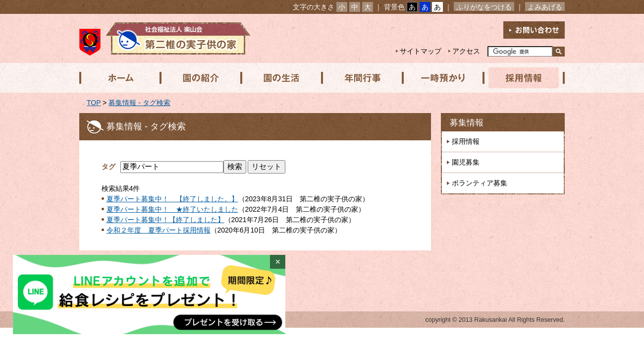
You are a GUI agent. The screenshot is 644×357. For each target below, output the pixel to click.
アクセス (466, 51)
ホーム (119, 78)
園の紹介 (200, 78)
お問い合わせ (534, 30)
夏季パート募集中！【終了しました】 (165, 220)
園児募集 (466, 162)
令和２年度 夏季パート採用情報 (159, 230)
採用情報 (521, 78)
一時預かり (440, 78)
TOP (94, 103)
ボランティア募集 (480, 183)
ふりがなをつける (484, 7)
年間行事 (360, 78)
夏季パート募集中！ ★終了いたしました (172, 209)
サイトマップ (421, 51)
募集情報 (467, 123)
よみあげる (545, 7)
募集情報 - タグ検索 (139, 103)
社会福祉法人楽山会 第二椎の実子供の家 (165, 38)
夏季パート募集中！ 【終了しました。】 (172, 199)
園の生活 (280, 78)
